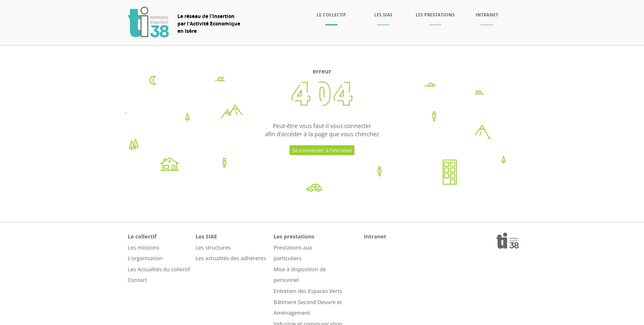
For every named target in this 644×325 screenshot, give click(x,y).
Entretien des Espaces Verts (308, 291)
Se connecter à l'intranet (322, 150)
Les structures (213, 247)
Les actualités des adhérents (231, 258)
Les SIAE (383, 15)
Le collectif (331, 15)
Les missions (144, 247)
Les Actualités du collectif (159, 269)
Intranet (487, 15)
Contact (137, 280)
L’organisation (145, 258)
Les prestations (435, 15)
